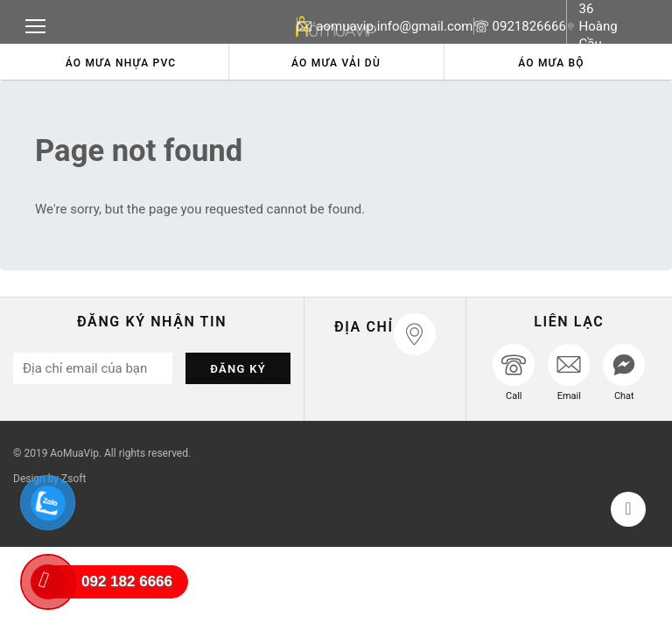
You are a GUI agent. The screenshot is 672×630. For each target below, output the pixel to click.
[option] (121, 62)
